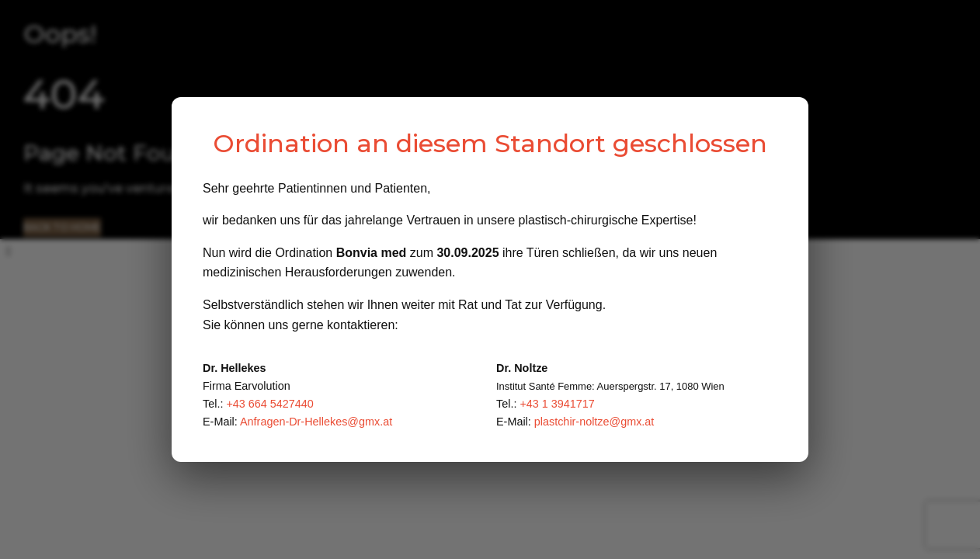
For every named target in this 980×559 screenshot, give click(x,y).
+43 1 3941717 (557, 404)
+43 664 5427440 (269, 404)
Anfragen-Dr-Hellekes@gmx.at (316, 422)
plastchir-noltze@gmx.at (594, 422)
